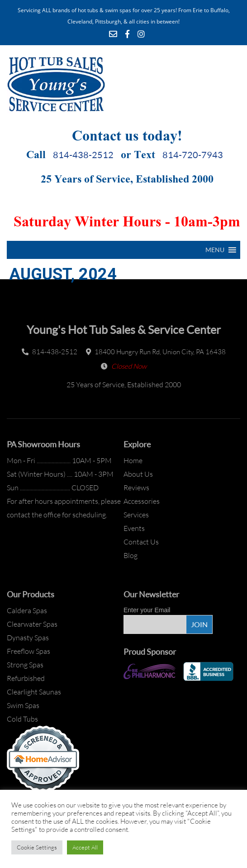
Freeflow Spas (28, 651)
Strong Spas (25, 665)
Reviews (136, 488)
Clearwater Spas (32, 624)
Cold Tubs (22, 719)
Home (133, 460)
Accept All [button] (85, 847)
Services (136, 515)
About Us (138, 474)
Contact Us (141, 542)
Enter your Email (147, 610)
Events (134, 528)
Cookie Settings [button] (37, 847)
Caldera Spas (27, 610)
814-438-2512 (55, 352)
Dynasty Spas (28, 638)
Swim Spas (23, 705)
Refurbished (26, 678)
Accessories (142, 501)
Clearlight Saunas (34, 692)
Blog (131, 555)
